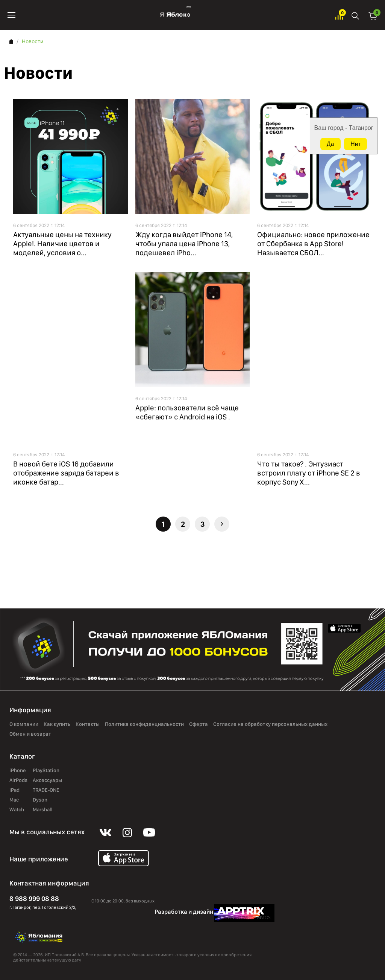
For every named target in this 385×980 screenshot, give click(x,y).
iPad (14, 790)
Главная (11, 41)
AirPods (18, 780)
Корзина (373, 15)
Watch (17, 810)
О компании (24, 724)
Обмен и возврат (30, 734)
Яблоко (175, 15)
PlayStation (46, 771)
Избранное (339, 15)
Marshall (43, 810)
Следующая (222, 524)
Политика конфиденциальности (144, 724)
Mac (14, 800)
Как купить (57, 724)
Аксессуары (47, 780)
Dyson (40, 800)
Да (330, 144)
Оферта (199, 724)
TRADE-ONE (46, 790)
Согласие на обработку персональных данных (270, 724)
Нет (355, 144)
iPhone (18, 771)
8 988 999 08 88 (34, 898)
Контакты (88, 724)
